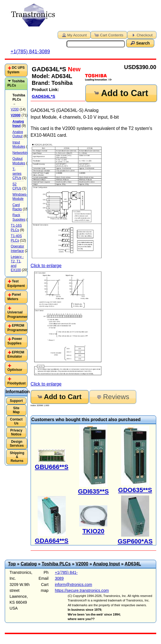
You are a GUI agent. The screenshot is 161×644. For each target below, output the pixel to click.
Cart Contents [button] (108, 35)
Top (12, 564)
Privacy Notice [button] (16, 432)
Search (140, 43)
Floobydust (16, 383)
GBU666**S (52, 467)
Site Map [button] (16, 410)
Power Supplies (15, 341)
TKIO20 (93, 531)
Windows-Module (20, 197)
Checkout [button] (141, 35)
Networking (21, 153)
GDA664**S (52, 541)
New (73, 69)
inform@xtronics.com (73, 585)
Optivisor (15, 370)
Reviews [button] (113, 397)
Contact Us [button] (16, 421)
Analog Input (106, 564)
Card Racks (17, 207)
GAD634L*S (43, 96)
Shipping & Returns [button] (17, 457)
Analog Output (18, 134)
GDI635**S (94, 491)
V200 (15, 109)
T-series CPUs (17, 173)
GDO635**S (135, 490)
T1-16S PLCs (16, 228)
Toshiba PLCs (16, 83)
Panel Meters (14, 297)
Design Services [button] (17, 444)
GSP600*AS (135, 541)
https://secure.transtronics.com (82, 590)
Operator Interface (17, 249)
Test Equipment (16, 284)
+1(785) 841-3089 (30, 52)
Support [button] (16, 401)
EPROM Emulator (16, 355)
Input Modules (19, 145)
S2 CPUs (17, 186)
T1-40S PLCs (16, 238)
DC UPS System (16, 70)
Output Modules (19, 161)
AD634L (133, 564)
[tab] (16, 70)
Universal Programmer (17, 315)
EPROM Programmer (17, 328)
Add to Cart (121, 93)
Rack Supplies (19, 217)
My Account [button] (74, 35)
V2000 (82, 564)
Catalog (29, 564)
